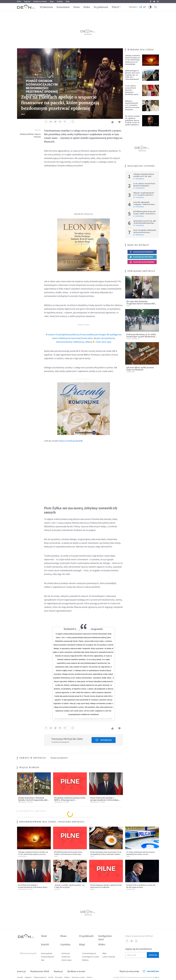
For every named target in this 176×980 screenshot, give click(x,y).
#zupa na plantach (59, 758)
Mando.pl (58, 971)
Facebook (151, 1)
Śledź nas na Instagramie (142, 262)
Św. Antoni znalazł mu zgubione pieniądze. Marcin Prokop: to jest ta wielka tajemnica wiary (132, 121)
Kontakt (51, 977)
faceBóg (60, 1)
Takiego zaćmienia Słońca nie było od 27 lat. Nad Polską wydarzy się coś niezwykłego (133, 60)
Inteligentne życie (105, 938)
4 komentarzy (139, 235)
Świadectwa (66, 957)
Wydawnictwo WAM (40, 971)
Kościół (57, 889)
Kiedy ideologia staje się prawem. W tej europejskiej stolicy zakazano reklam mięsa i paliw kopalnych (106, 854)
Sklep (68, 1)
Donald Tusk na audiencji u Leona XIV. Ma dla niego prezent (141, 886)
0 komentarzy (139, 216)
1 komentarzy (139, 197)
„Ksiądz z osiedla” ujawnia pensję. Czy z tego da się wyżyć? (69, 886)
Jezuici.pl (21, 971)
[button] (150, 7)
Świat (23, 114)
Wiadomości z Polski (25, 802)
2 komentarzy (139, 179)
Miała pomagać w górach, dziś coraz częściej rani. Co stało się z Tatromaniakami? (132, 75)
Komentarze (63, 7)
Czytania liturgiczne (89, 953)
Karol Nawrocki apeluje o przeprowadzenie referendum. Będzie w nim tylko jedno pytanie (106, 800)
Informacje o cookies (78, 977)
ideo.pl (157, 977)
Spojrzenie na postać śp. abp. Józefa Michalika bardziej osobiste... (145, 223)
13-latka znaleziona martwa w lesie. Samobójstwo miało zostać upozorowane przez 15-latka (141, 854)
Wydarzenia (46, 7)
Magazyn (27, 1)
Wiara (76, 7)
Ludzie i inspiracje (133, 339)
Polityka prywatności (40, 977)
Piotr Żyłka (78, 719)
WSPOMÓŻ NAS (151, 971)
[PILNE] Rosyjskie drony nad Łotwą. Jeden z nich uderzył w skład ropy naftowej (144, 214)
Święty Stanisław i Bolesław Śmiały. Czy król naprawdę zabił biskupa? (33, 800)
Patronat (89, 977)
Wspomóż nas (104, 740)
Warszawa (133, 7)
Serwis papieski (47, 953)
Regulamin (28, 977)
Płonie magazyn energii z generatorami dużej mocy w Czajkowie (106, 886)
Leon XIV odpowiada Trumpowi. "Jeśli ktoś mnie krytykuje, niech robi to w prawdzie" (144, 205)
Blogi (52, 1)
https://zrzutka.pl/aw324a (71, 441)
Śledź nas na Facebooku (141, 252)
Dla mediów (59, 977)
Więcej (115, 7)
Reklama (67, 977)
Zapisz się (153, 955)
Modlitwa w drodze (40, 1)
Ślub (43, 960)
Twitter (154, 1)
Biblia (19, 1)
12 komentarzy (139, 188)
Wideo (87, 7)
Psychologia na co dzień (91, 957)
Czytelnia (65, 945)
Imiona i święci (67, 960)
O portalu (20, 977)
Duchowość (66, 953)
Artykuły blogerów (48, 957)
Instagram (158, 1)
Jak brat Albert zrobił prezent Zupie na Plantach (140, 369)
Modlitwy (85, 960)
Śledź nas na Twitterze (141, 257)
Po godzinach (101, 7)
